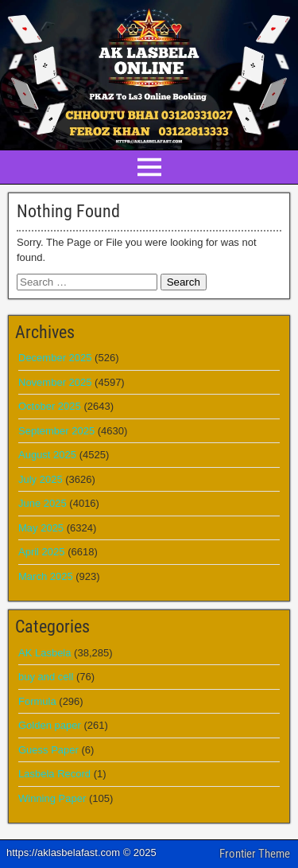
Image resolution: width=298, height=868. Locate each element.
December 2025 (55, 358)
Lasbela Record (54, 774)
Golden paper (50, 725)
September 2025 (56, 431)
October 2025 (50, 406)
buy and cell (46, 677)
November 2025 (55, 382)
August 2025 (47, 455)
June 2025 (43, 503)
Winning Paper (52, 798)
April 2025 (42, 552)
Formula (37, 701)
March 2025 (46, 576)
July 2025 (41, 479)
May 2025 (41, 528)
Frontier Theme (255, 854)
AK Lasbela (45, 653)
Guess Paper (48, 750)
